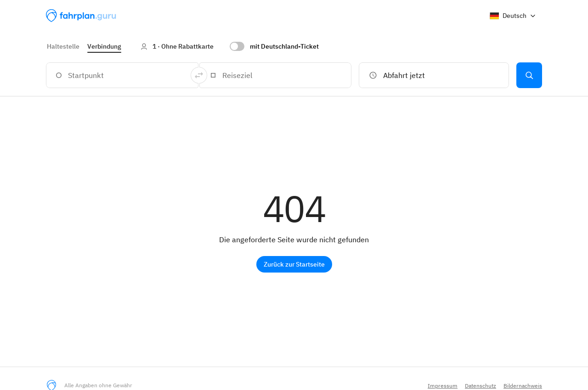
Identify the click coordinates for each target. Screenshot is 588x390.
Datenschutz (481, 386)
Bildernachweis (523, 386)
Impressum (443, 386)
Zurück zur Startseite (294, 264)
